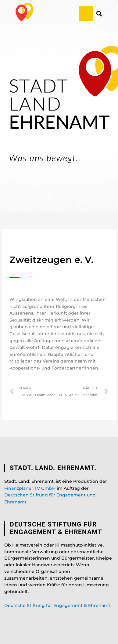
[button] (86, 14)
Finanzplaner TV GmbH (30, 488)
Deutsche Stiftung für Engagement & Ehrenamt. (58, 605)
